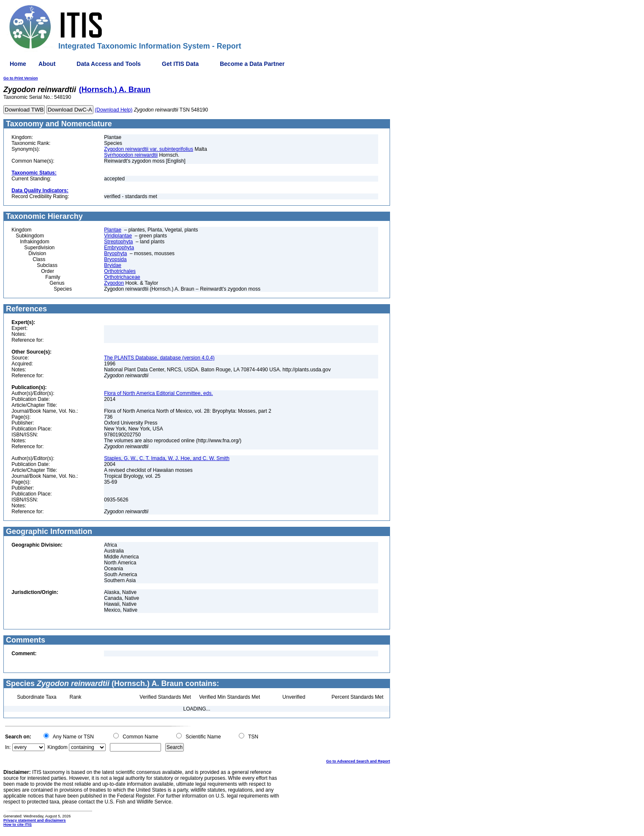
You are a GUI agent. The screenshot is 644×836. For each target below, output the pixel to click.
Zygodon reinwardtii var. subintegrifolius (149, 149)
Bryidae (113, 265)
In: (8, 747)
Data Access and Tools (109, 64)
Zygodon (114, 283)
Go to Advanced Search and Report (358, 761)
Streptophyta (118, 242)
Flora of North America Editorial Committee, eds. (158, 393)
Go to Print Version (21, 78)
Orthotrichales (120, 271)
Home (18, 64)
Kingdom (57, 747)
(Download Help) (113, 110)
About (47, 64)
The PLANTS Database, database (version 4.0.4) (159, 358)
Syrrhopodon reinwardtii (131, 155)
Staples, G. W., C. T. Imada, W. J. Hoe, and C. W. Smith (167, 458)
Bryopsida (115, 259)
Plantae (113, 230)
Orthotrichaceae (122, 277)
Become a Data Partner (252, 64)
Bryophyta (115, 253)
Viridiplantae (118, 236)
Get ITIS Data (180, 64)
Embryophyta (119, 248)
